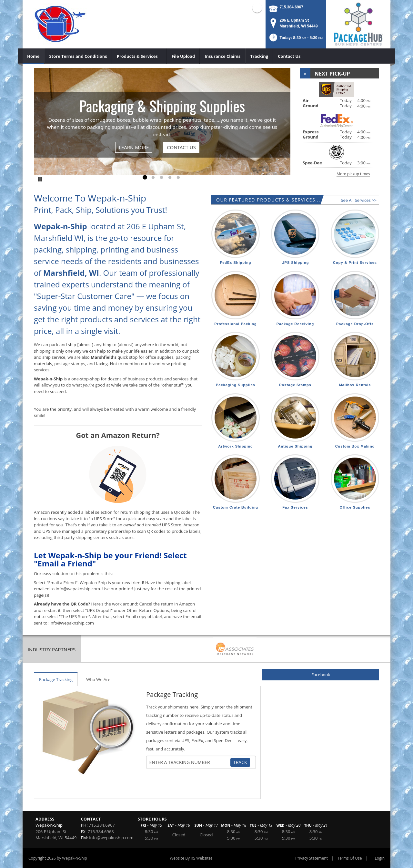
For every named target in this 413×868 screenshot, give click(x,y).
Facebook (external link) (257, 8)
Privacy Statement (312, 858)
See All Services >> (359, 200)
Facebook (321, 675)
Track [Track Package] (240, 762)
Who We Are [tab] (98, 679)
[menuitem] (33, 56)
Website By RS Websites (191, 858)
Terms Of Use (350, 858)
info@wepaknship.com (111, 838)
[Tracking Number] (190, 762)
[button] (295, 40)
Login (380, 858)
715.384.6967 (292, 7)
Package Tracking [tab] (56, 679)
